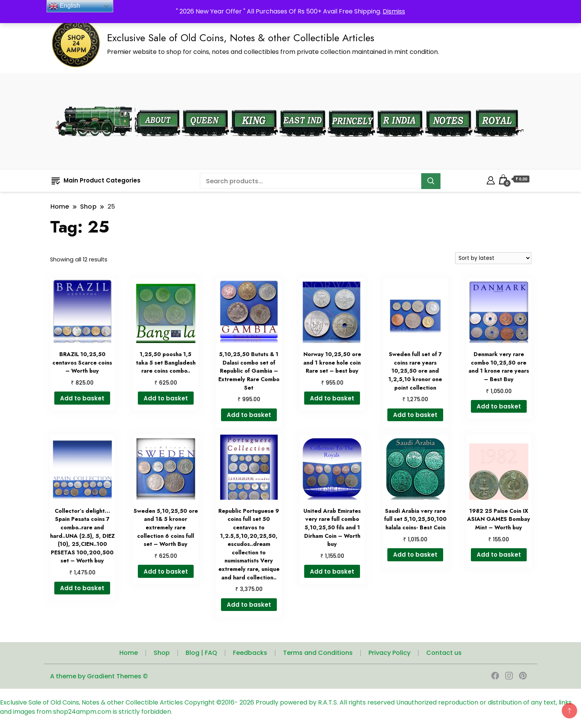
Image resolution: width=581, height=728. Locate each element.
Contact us (444, 653)
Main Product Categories (96, 180)
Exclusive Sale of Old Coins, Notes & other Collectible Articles (241, 38)
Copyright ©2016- (212, 702)
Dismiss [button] (394, 11)
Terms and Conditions (318, 653)
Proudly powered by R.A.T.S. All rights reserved (325, 702)
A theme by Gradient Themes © (99, 676)
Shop (162, 653)
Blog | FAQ (201, 653)
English (64, 6)
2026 (248, 702)
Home (129, 653)
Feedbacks (250, 653)
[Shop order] (493, 258)
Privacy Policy (389, 653)
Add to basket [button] (82, 398)
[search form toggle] (524, 121)
